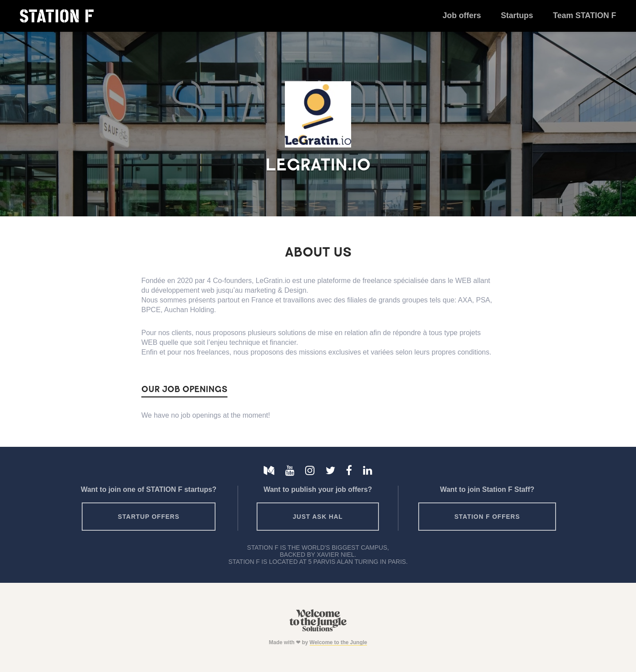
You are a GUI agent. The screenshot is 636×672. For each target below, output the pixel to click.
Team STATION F (585, 15)
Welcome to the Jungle (338, 642)
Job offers (462, 15)
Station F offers (487, 517)
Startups (517, 15)
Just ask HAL (318, 517)
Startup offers (149, 517)
